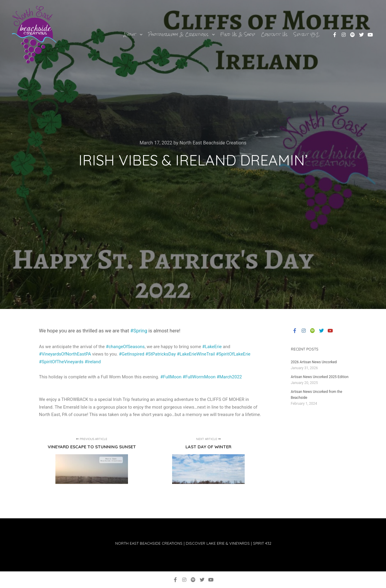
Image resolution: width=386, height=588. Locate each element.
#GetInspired (132, 354)
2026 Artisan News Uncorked (314, 362)
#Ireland (93, 362)
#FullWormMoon (199, 377)
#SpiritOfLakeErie (233, 354)
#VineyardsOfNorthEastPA (65, 354)
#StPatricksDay (161, 354)
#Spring (139, 331)
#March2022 (229, 377)
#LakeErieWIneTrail (196, 354)
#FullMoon (171, 377)
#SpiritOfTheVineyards (61, 362)
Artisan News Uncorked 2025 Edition (320, 377)
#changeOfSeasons (125, 347)
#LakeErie (212, 347)
